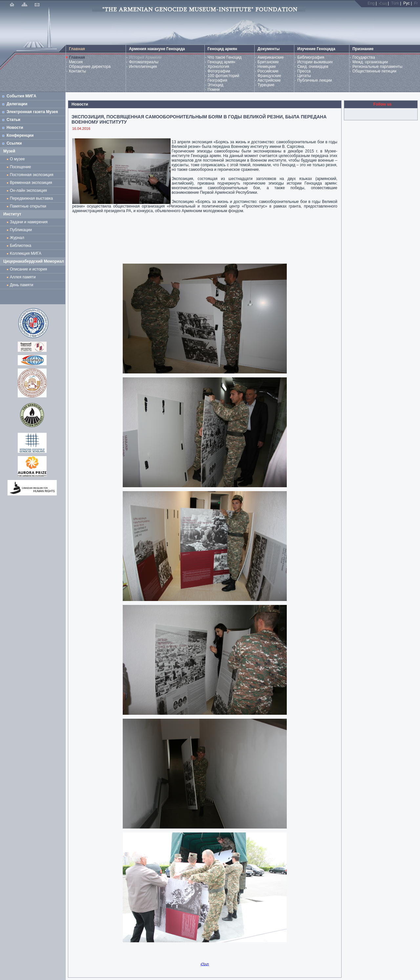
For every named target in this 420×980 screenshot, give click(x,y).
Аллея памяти (23, 277)
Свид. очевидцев (313, 67)
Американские (271, 57)
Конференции (20, 135)
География (218, 80)
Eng (371, 3)
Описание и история (28, 269)
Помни (214, 90)
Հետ (205, 964)
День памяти (21, 285)
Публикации (21, 230)
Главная (77, 57)
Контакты (77, 71)
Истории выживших (315, 62)
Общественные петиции (374, 71)
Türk (395, 3)
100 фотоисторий (224, 76)
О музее (17, 159)
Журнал (18, 238)
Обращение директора (90, 67)
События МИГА (21, 96)
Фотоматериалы (144, 62)
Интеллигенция (143, 67)
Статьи (13, 120)
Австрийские (269, 80)
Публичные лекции (315, 80)
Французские (269, 76)
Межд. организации (370, 62)
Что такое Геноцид (225, 57)
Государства (364, 57)
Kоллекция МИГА (26, 253)
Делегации (17, 104)
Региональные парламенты (378, 67)
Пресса (304, 71)
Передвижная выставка (32, 198)
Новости (15, 128)
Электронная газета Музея (32, 112)
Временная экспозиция (31, 183)
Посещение (20, 167)
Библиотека (21, 246)
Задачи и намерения (29, 222)
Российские (268, 71)
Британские (268, 62)
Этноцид (216, 85)
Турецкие (266, 85)
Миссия (76, 62)
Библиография (311, 57)
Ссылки (14, 143)
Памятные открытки (29, 206)
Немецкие (267, 67)
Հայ (383, 3)
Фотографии (219, 71)
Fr (416, 3)
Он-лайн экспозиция (30, 190)
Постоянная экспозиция (31, 175)
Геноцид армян (221, 62)
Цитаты (304, 76)
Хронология (219, 67)
